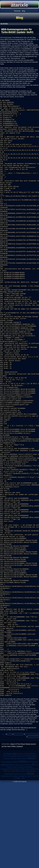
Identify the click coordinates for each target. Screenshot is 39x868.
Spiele (33, 854)
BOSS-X (20, 839)
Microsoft (34, 847)
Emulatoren (18, 820)
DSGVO (30, 839)
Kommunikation (7, 847)
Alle (24, 863)
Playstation (29, 852)
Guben (19, 844)
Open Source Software (23, 850)
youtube (17, 863)
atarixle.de (9, 859)
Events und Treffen (24, 841)
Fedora (34, 841)
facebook (16, 861)
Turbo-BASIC (33, 822)
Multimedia (5, 850)
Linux (23, 847)
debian (30, 859)
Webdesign (31, 856)
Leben (16, 847)
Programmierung (32, 820)
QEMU (22, 854)
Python (17, 854)
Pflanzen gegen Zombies (15, 852)
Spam (27, 854)
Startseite (17, 11)
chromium (17, 859)
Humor (24, 844)
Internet (31, 843)
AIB (5, 839)
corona (23, 859)
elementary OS (7, 861)
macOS (35, 861)
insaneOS (28, 861)
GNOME (13, 844)
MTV (29, 847)
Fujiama (7, 844)
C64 (25, 839)
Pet (37, 850)
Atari (9, 820)
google (22, 861)
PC (34, 850)
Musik (12, 850)
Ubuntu (24, 856)
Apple (9, 839)
